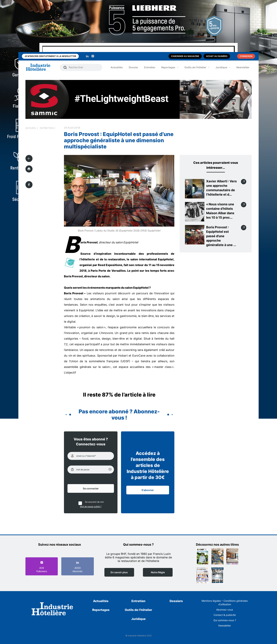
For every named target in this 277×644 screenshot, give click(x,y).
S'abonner (148, 490)
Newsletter (243, 67)
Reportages (168, 67)
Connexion (246, 56)
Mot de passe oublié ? (91, 506)
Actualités (117, 67)
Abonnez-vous (225, 610)
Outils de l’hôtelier (195, 67)
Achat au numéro (217, 56)
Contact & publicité (225, 615)
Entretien (150, 67)
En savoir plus (119, 572)
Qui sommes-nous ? (225, 620)
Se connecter (91, 488)
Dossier (133, 67)
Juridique (221, 67)
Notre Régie (158, 572)
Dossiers (176, 601)
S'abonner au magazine (185, 56)
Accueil (31, 128)
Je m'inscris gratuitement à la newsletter (50, 56)
